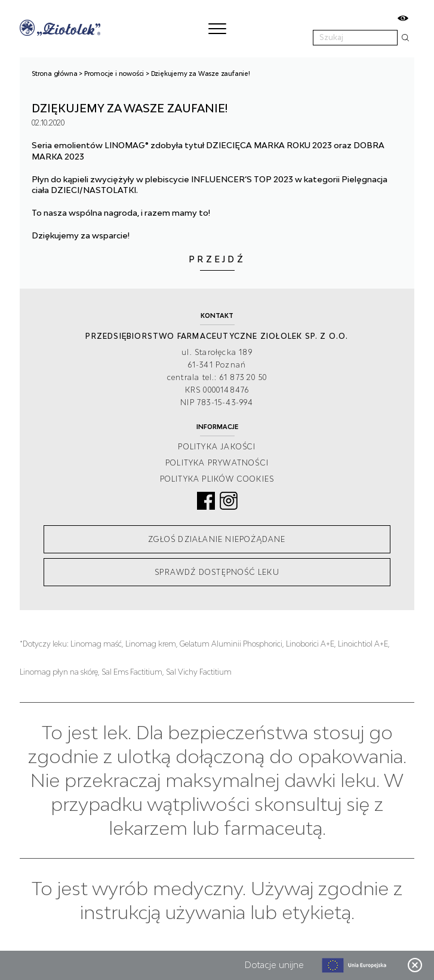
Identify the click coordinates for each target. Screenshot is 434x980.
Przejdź (217, 259)
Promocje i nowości (114, 73)
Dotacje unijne (274, 965)
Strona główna (54, 73)
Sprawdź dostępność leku (217, 572)
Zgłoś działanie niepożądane (217, 539)
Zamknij (415, 965)
